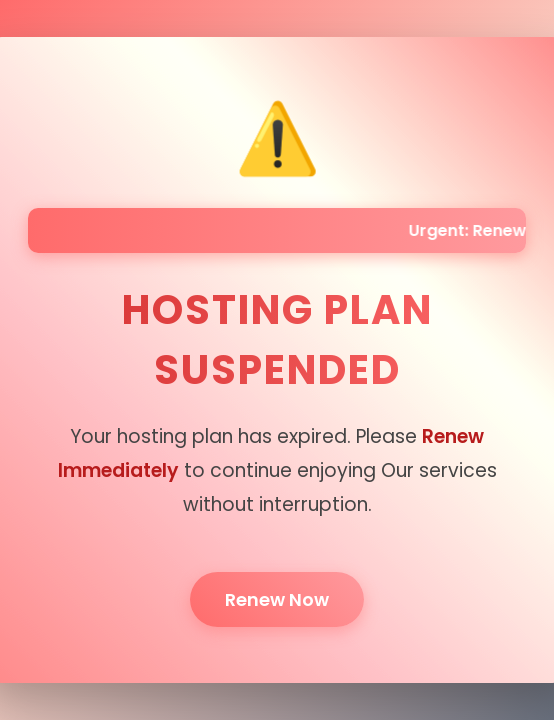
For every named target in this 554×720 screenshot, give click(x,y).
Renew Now (277, 599)
